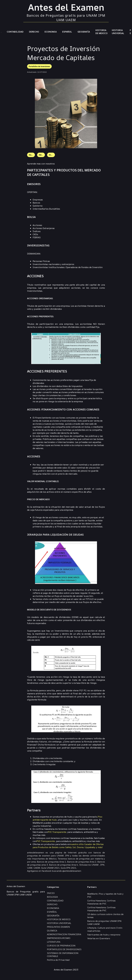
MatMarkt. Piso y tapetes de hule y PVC (105, 895)
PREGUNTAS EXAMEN (58, 927)
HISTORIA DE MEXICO (102, 32)
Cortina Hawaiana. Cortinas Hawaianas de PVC (101, 902)
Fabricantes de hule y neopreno (104, 935)
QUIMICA (52, 931)
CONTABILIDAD (15, 32)
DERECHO (34, 32)
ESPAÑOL (67, 32)
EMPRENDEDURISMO (59, 938)
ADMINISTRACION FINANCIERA (64, 934)
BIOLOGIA (52, 897)
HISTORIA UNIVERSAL (118, 32)
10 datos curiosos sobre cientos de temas (105, 916)
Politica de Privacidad (58, 960)
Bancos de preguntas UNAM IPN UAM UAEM (104, 922)
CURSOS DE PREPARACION (61, 946)
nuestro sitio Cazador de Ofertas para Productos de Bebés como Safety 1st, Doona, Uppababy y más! (68, 846)
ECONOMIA (51, 32)
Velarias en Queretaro (99, 938)
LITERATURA (54, 942)
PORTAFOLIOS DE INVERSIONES (64, 949)
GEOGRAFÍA (84, 32)
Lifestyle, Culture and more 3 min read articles (105, 929)
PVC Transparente (57, 832)
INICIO (51, 893)
